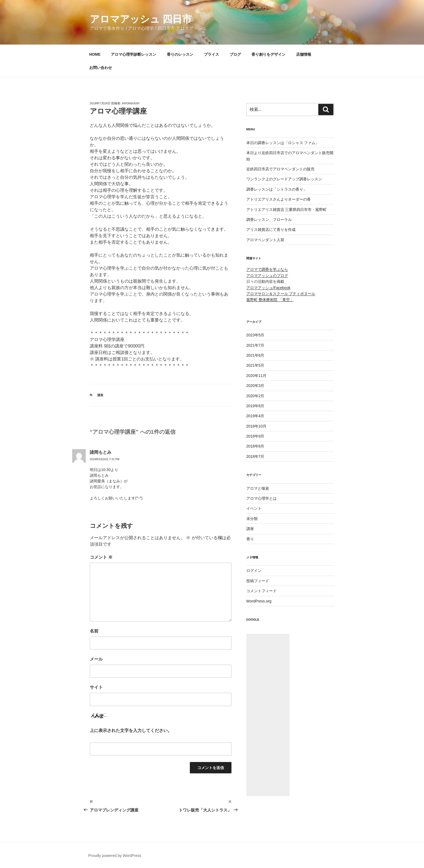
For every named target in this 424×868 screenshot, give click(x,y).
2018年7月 (255, 456)
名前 (94, 631)
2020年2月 (255, 396)
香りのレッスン (180, 54)
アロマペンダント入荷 (265, 240)
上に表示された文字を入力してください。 (131, 730)
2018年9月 (255, 436)
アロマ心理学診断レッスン (134, 54)
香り (250, 539)
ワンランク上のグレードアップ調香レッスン (284, 179)
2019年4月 (255, 416)
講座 (100, 395)
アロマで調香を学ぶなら (267, 269)
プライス (211, 54)
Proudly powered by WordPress (115, 856)
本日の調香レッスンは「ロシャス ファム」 (283, 143)
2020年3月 (255, 386)
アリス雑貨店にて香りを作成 (271, 230)
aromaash (131, 103)
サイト (96, 687)
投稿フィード (258, 581)
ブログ (235, 54)
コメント (101, 557)
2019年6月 (255, 406)
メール (96, 659)
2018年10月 (256, 426)
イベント (254, 508)
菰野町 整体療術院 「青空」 (270, 300)
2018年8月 (255, 446)
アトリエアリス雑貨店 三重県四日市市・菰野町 (287, 210)
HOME (95, 54)
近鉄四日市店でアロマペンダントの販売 (280, 169)
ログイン (254, 571)
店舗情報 (304, 54)
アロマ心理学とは (261, 498)
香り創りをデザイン (269, 54)
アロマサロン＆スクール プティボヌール (281, 294)
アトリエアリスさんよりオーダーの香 (279, 199)
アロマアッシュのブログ (267, 276)
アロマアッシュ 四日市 (141, 19)
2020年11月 (256, 376)
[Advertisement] (268, 715)
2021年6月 (255, 355)
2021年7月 (255, 345)
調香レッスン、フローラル (269, 220)
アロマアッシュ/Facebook (268, 288)
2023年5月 (255, 335)
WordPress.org (259, 601)
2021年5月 (255, 365)
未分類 (252, 519)
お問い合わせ (101, 68)
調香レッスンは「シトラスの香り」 (277, 189)
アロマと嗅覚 (258, 488)
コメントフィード (261, 591)
